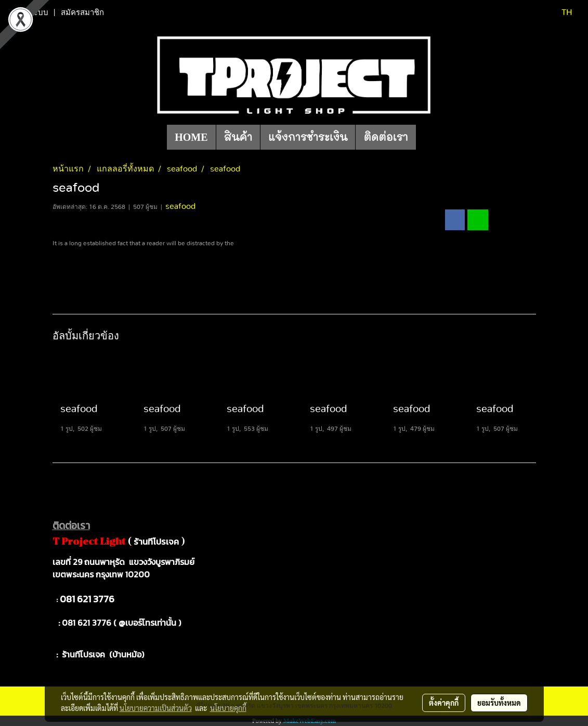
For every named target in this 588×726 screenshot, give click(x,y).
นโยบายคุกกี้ (228, 708)
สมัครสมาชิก (82, 12)
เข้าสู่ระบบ (31, 12)
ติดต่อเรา (386, 137)
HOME (191, 137)
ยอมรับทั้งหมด (499, 703)
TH (560, 12)
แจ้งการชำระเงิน (308, 137)
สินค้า (238, 137)
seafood (180, 206)
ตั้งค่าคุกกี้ (444, 703)
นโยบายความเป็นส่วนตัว (156, 708)
